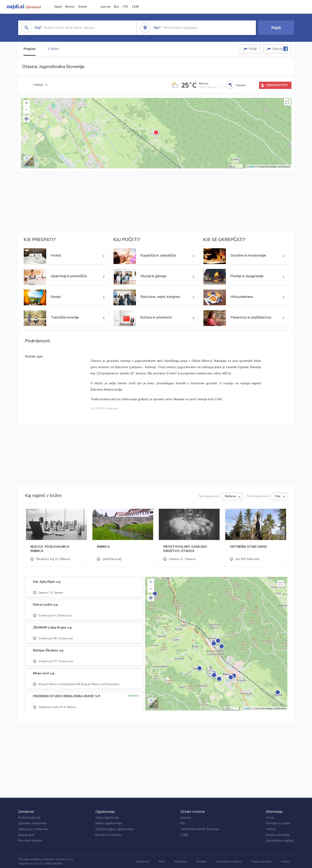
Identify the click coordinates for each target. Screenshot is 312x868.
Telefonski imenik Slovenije (200, 829)
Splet (58, 7)
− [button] (26, 110)
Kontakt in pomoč (278, 823)
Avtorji (271, 829)
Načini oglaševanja (109, 823)
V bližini (53, 49)
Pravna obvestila (278, 835)
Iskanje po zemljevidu (33, 829)
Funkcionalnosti (29, 818)
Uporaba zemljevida (32, 823)
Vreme (83, 7)
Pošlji (253, 49)
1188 (135, 7)
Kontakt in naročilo (109, 835)
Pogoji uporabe (262, 861)
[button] (26, 119)
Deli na (280, 49)
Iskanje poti (26, 835)
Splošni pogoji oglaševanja (114, 829)
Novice (70, 7)
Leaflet (251, 167)
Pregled (29, 49)
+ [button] (26, 103)
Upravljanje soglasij (280, 841)
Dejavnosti (142, 861)
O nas (270, 818)
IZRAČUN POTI (277, 85)
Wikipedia (112, 409)
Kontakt (202, 861)
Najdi (276, 28)
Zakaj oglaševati (107, 818)
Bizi (116, 7)
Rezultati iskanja (30, 841)
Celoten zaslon (287, 102)
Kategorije (181, 861)
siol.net (105, 7)
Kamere (241, 85)
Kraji (162, 861)
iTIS (125, 7)
